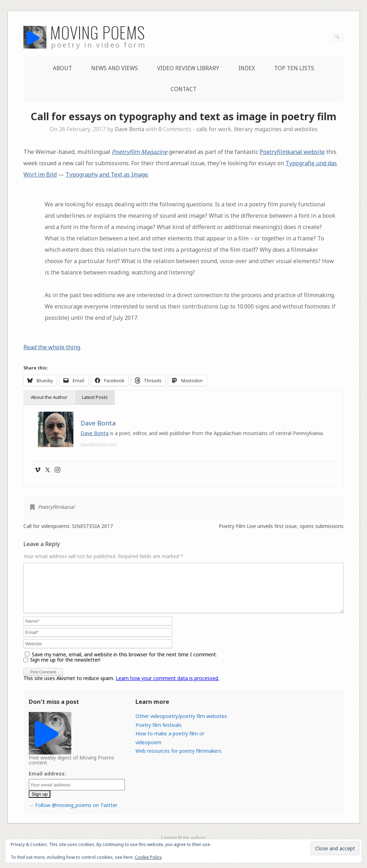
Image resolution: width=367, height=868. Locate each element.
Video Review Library (188, 68)
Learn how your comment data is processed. (167, 687)
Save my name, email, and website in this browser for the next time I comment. (124, 663)
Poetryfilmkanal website (292, 152)
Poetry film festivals (159, 733)
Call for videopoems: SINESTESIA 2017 (68, 526)
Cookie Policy (148, 857)
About (62, 68)
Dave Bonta (130, 129)
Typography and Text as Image (107, 174)
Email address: (47, 782)
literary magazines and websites (276, 129)
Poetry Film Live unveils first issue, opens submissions (281, 526)
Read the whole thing (52, 347)
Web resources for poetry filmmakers (179, 759)
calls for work (214, 129)
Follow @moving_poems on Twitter (76, 814)
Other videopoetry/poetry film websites (181, 725)
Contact (183, 89)
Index (247, 68)
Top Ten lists (294, 68)
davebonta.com (99, 444)
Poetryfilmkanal (56, 507)
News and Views (115, 68)
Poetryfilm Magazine (140, 152)
